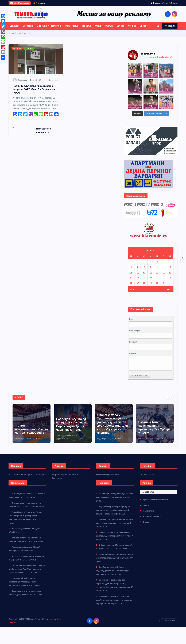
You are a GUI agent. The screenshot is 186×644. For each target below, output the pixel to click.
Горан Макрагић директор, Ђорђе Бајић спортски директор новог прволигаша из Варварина (26, 529)
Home (11, 37)
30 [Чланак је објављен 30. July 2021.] (157, 286)
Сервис (147, 515)
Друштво (15, 29)
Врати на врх (168, 638)
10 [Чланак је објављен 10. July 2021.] (164, 270)
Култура (109, 29)
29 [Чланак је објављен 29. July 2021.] (151, 286)
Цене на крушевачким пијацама (28, 542)
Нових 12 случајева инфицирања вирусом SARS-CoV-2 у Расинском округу (35, 92)
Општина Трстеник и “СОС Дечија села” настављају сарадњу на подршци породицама (114, 613)
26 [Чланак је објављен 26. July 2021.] (131, 286)
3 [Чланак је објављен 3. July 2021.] (164, 265)
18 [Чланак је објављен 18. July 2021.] (170, 276)
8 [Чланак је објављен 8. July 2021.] (151, 270)
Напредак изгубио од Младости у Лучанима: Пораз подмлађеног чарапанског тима (113, 434)
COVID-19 (18, 52)
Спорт (143, 29)
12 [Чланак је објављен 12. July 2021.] (131, 276)
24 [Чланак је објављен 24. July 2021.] (164, 281)
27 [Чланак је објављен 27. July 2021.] (138, 286)
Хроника (132, 29)
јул (25, 37)
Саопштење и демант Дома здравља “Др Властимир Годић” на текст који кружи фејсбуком (27, 586)
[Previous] (167, 407)
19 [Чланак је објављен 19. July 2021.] (131, 281)
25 (30, 37)
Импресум (170, 29)
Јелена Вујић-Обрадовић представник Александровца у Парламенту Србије (24, 602)
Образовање (72, 29)
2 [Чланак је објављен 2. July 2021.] (157, 265)
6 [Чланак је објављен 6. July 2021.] (138, 270)
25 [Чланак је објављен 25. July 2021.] (170, 281)
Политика (56, 29)
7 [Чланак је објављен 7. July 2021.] (144, 270)
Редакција (20, 83)
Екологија (28, 29)
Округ (98, 29)
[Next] (172, 407)
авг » (169, 292)
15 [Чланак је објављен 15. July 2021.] (151, 276)
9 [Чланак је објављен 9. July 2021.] (157, 270)
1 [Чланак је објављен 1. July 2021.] (151, 265)
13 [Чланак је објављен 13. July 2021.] (138, 276)
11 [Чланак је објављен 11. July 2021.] (170, 270)
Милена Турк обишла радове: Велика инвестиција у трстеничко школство (114, 533)
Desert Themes (16, 640)
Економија (42, 29)
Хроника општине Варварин (157, 509)
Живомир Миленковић (25, 445)
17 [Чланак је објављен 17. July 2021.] (164, 276)
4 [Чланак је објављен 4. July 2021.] (170, 265)
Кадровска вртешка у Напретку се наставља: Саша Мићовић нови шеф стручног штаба (32, 434)
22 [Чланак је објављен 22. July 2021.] (151, 281)
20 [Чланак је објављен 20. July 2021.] (138, 281)
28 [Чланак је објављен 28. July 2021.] (144, 286)
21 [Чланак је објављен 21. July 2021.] (144, 281)
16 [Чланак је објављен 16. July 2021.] (157, 276)
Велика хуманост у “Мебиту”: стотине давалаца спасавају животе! (113, 507)
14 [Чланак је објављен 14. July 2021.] (144, 276)
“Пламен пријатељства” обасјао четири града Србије (73, 439)
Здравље (86, 29)
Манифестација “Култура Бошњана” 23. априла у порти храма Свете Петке (115, 546)
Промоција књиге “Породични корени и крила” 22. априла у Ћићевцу (113, 571)
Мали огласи (149, 521)
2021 (19, 37)
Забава (120, 29)
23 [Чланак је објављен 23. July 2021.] (157, 281)
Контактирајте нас (141, 385)
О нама (147, 532)
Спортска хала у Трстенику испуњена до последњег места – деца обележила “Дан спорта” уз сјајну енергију (154, 433)
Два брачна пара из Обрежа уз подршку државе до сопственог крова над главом (113, 584)
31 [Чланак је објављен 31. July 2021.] (164, 286)
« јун (132, 292)
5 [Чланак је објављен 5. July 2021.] (131, 270)
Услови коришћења (153, 526)
